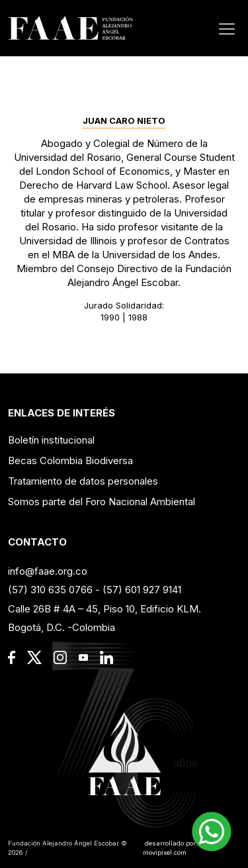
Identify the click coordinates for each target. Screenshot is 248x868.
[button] (212, 832)
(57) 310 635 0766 (50, 590)
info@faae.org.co (48, 571)
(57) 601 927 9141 (142, 590)
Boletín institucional (51, 440)
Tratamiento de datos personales (83, 481)
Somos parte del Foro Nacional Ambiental (102, 502)
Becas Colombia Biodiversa (70, 460)
